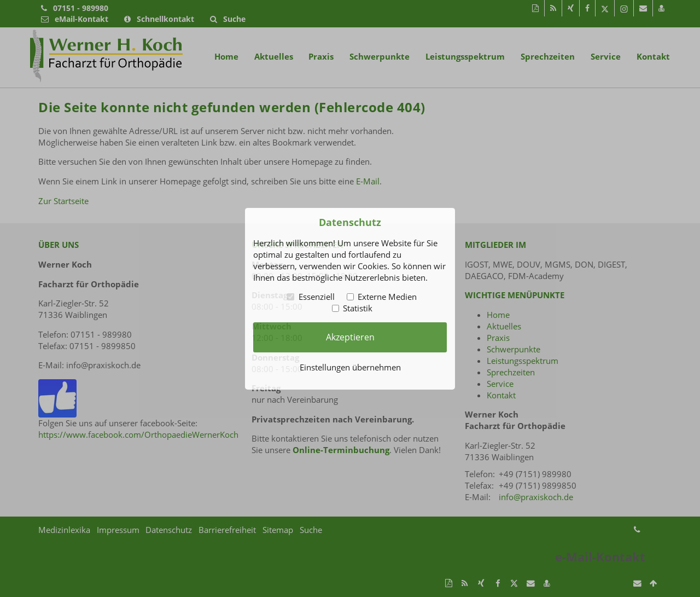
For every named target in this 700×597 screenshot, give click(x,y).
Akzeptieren (350, 337)
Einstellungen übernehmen (350, 367)
